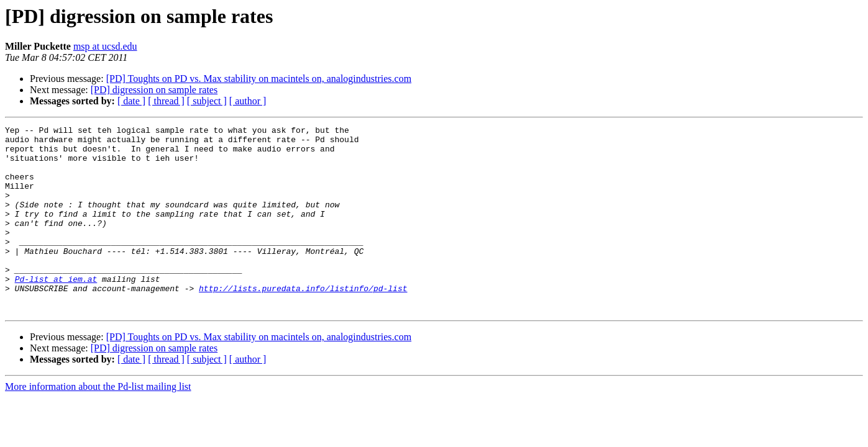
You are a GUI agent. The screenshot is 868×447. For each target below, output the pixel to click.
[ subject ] (207, 101)
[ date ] (131, 101)
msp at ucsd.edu (105, 46)
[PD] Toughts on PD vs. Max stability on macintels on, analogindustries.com (259, 79)
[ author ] (248, 101)
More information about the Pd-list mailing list (98, 424)
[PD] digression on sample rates (154, 90)
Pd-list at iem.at (56, 310)
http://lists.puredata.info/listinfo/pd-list (303, 322)
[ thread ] (166, 101)
